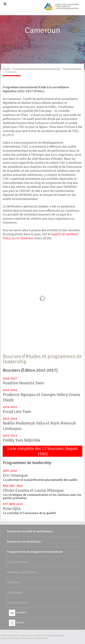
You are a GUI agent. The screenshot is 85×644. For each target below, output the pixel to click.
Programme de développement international (37, 69)
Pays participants (72, 69)
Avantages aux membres (22, 572)
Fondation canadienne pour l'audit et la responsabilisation (36, 636)
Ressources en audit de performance (30, 531)
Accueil (6, 69)
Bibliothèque (15, 593)
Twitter (17, 623)
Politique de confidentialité (35, 638)
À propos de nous (18, 562)
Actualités (14, 582)
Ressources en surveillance (24, 542)
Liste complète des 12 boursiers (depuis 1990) (43, 451)
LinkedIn (18, 613)
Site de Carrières (17, 603)
